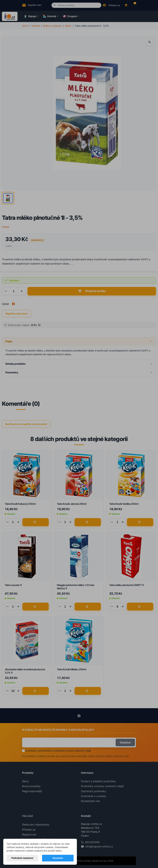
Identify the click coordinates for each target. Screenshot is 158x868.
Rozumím (58, 858)
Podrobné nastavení (22, 858)
